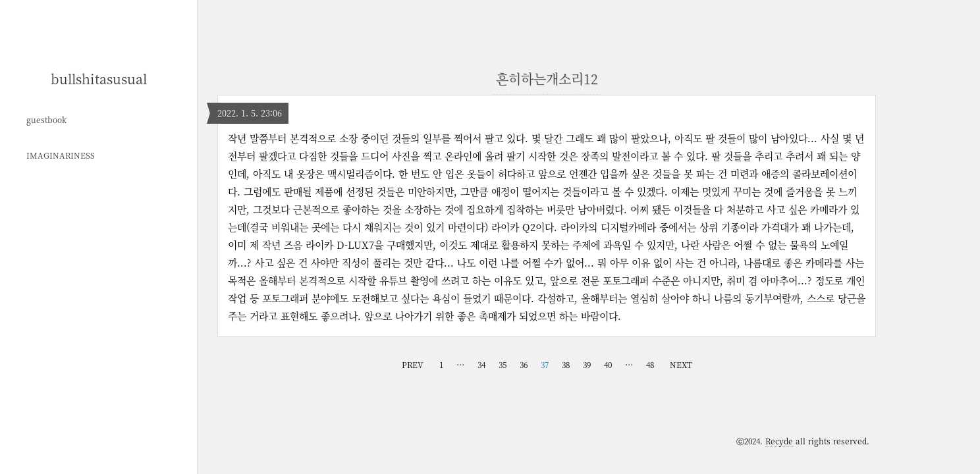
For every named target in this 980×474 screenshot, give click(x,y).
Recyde (779, 441)
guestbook (46, 119)
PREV (413, 364)
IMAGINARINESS (61, 155)
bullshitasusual (99, 79)
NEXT (681, 364)
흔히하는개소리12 (547, 79)
